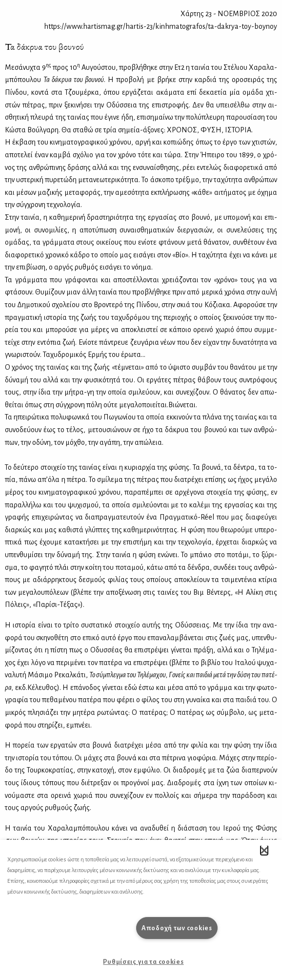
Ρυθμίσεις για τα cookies (143, 962)
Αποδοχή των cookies (177, 928)
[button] (264, 850)
